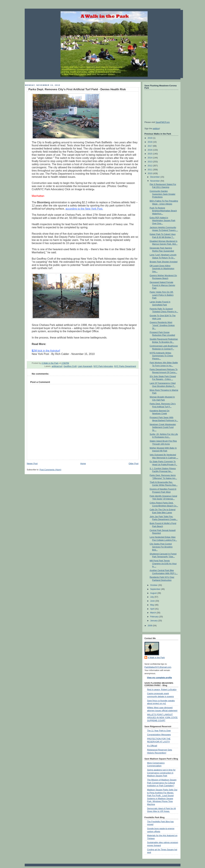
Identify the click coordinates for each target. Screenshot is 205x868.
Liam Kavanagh (85, 366)
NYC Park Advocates (103, 366)
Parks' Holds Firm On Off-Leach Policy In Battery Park (162, 295)
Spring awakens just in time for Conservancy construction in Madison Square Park (161, 773)
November (155, 181)
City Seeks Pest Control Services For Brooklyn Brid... (161, 547)
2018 (150, 142)
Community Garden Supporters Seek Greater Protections (162, 194)
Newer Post (32, 464)
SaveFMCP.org (163, 122)
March (153, 613)
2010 (150, 173)
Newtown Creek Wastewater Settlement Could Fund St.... (163, 427)
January (154, 621)
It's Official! (152, 746)
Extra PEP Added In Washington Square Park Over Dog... (162, 221)
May (152, 605)
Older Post (134, 464)
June (153, 601)
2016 (150, 150)
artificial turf (57, 366)
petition (156, 129)
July (152, 597)
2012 (150, 166)
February (155, 617)
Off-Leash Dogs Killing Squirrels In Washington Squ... (162, 269)
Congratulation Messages (159, 735)
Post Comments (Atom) (50, 470)
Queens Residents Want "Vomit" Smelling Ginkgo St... (162, 325)
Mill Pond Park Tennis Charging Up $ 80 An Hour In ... (163, 564)
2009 (150, 626)
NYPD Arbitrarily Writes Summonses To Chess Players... (161, 356)
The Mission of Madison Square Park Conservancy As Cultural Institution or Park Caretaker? (162, 783)
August (154, 593)
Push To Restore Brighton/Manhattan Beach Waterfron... (163, 211)
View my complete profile (160, 678)
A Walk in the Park (156, 658)
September (156, 589)
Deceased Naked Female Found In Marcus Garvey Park (162, 285)
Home (83, 464)
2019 (150, 138)
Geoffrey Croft (70, 366)
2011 (150, 170)
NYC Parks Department (125, 366)
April (153, 609)
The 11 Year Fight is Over (159, 731)
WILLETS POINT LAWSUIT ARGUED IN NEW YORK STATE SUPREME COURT (162, 717)
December (155, 177)
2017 (150, 146)
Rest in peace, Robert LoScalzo (162, 690)
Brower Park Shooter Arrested (164, 262)
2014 (150, 158)
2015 (150, 154)
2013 (150, 162)
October (154, 585)
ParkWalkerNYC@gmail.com (158, 667)
